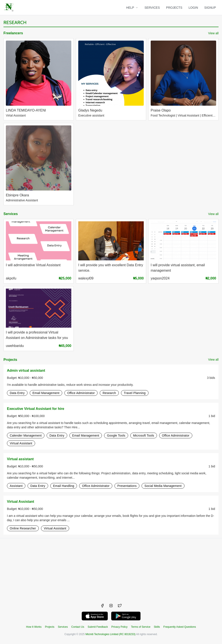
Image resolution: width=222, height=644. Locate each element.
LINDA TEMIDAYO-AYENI (26, 110)
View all (213, 33)
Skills (157, 627)
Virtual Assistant (20, 502)
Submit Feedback (98, 627)
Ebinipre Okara (17, 195)
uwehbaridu (15, 346)
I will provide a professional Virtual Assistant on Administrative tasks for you (37, 335)
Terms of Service (141, 627)
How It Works (34, 627)
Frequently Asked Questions (180, 627)
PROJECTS (174, 8)
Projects (10, 360)
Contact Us (78, 627)
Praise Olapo (161, 110)
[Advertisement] (111, 569)
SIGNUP (210, 8)
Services (11, 214)
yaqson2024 (160, 278)
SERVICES (152, 8)
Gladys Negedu (90, 110)
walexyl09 (86, 278)
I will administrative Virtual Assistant (33, 265)
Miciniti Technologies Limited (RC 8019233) (110, 634)
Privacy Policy (120, 627)
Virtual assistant (20, 459)
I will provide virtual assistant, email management (178, 268)
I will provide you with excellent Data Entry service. (111, 268)
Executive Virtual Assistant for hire (36, 409)
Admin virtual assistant (26, 370)
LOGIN (193, 8)
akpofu (11, 278)
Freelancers (13, 33)
